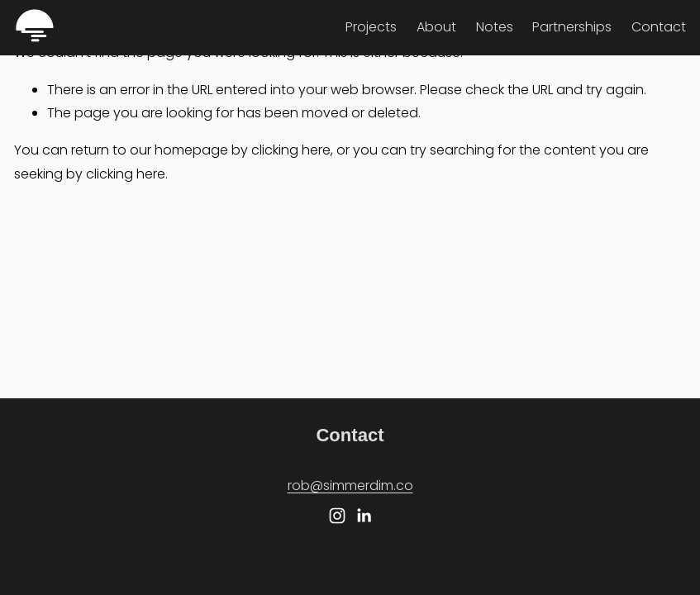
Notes (495, 27)
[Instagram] (337, 516)
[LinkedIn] (364, 516)
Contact (659, 27)
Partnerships (572, 27)
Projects (371, 27)
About (436, 27)
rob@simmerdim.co (350, 486)
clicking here (291, 150)
